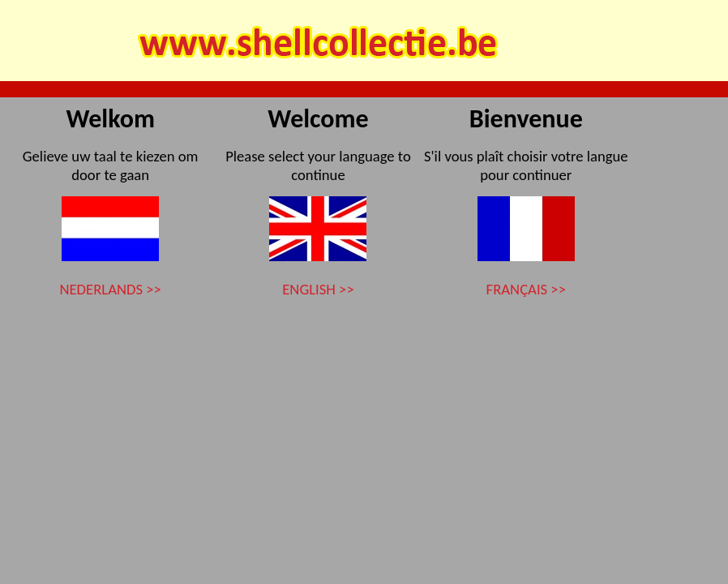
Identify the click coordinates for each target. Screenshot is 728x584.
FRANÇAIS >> (526, 289)
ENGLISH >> (318, 289)
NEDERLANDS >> (110, 289)
